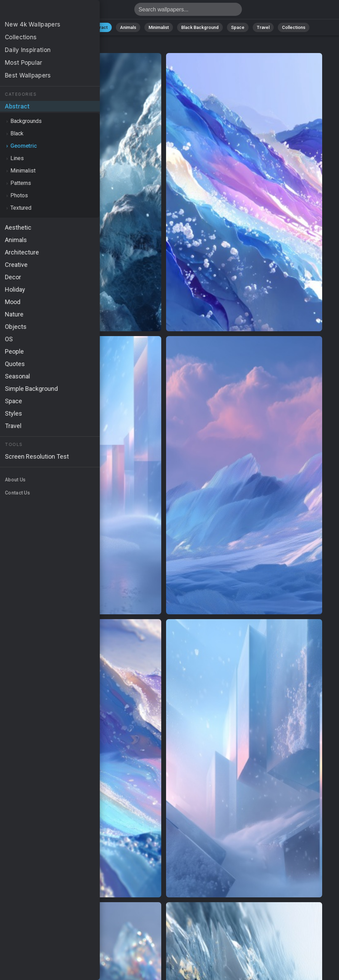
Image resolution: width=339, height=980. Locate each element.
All (49, 27)
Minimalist (159, 27)
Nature (70, 27)
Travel (263, 27)
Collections (294, 27)
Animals (128, 27)
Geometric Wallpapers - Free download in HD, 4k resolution (41, 11)
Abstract (99, 27)
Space (238, 27)
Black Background (200, 27)
